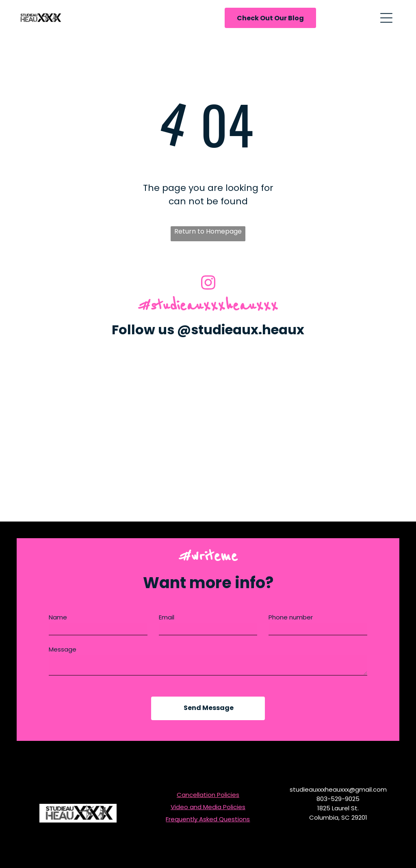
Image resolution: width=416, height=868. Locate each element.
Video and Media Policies (208, 807)
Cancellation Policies (208, 795)
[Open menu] (386, 18)
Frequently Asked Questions (208, 819)
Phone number (291, 617)
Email (167, 617)
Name (58, 617)
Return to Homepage (208, 231)
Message (63, 649)
